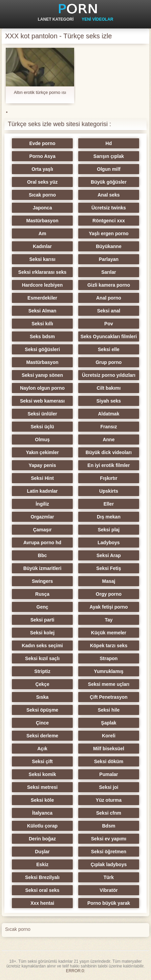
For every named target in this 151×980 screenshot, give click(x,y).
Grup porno (109, 362)
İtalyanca (42, 813)
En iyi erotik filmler (109, 465)
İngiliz (42, 504)
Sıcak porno (42, 195)
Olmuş (42, 440)
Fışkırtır (109, 478)
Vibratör (109, 890)
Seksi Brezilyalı (42, 877)
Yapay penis (42, 465)
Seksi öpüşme (42, 710)
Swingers (42, 581)
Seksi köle (42, 800)
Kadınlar (42, 246)
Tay (109, 620)
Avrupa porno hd (42, 543)
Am (42, 233)
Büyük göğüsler (109, 182)
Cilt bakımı (109, 388)
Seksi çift (42, 761)
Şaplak (109, 723)
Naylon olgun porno (42, 388)
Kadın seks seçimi (42, 646)
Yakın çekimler (42, 452)
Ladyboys (109, 543)
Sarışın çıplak (109, 156)
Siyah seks (109, 401)
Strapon (109, 658)
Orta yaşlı (42, 169)
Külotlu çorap (42, 826)
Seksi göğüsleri (42, 349)
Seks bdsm (42, 336)
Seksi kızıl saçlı (42, 658)
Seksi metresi (42, 787)
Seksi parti (42, 620)
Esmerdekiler (42, 298)
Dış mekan (109, 517)
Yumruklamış (109, 671)
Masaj (109, 581)
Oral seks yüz (42, 182)
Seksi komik (42, 774)
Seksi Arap (109, 555)
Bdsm (109, 826)
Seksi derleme (42, 736)
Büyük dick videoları (109, 452)
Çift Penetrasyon (109, 697)
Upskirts (109, 491)
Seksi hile (109, 710)
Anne (109, 440)
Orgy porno (109, 594)
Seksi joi (109, 787)
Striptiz (42, 671)
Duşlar (42, 852)
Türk (109, 877)
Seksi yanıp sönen (42, 375)
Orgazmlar (42, 517)
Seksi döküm (109, 761)
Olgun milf (109, 169)
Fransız (109, 427)
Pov (109, 324)
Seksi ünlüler (42, 414)
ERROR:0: (76, 971)
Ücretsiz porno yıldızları (109, 375)
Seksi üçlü (42, 427)
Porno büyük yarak (109, 903)
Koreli (109, 736)
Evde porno (42, 143)
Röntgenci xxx (109, 221)
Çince (42, 723)
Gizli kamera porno (109, 285)
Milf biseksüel (109, 749)
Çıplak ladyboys (109, 864)
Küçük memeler (109, 633)
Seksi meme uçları (109, 684)
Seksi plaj (109, 530)
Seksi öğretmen (109, 852)
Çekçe (42, 684)
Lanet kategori (56, 19)
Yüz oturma (109, 800)
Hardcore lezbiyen (42, 285)
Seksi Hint (42, 478)
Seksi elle (109, 349)
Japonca (42, 208)
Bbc (42, 555)
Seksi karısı (42, 259)
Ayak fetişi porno (109, 607)
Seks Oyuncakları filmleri (109, 336)
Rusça (42, 594)
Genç (42, 607)
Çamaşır (42, 530)
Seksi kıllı (42, 324)
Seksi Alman (42, 311)
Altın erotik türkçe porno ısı (40, 92)
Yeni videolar (97, 19)
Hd (109, 143)
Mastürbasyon (42, 221)
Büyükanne (109, 246)
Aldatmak (109, 414)
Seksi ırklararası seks (42, 272)
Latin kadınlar (42, 491)
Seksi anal (109, 311)
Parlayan (109, 259)
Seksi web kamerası (42, 401)
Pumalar (109, 774)
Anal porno (109, 298)
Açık (42, 749)
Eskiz (42, 864)
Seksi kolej (42, 633)
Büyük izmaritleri (42, 568)
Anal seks (109, 195)
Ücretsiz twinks (109, 208)
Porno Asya (42, 156)
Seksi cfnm (109, 813)
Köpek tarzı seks (109, 646)
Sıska (42, 697)
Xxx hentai (42, 903)
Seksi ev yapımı (109, 839)
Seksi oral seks (42, 890)
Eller (109, 504)
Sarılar (109, 272)
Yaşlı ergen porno (109, 233)
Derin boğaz (42, 839)
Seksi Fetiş (109, 568)
